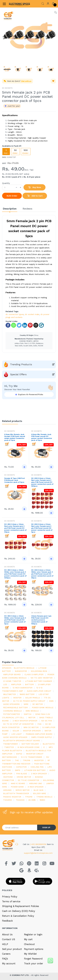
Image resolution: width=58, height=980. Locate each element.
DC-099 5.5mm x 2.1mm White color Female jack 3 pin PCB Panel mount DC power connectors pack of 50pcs (42, 574)
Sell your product (12, 949)
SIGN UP (46, 827)
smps (18, 770)
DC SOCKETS (7, 88)
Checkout (29, 944)
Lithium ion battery (35, 770)
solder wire (40, 793)
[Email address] (20, 827)
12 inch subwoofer (23, 688)
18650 (42, 800)
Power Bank (17, 787)
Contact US (9, 939)
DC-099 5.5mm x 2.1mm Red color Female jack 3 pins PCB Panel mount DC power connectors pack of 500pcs (42, 482)
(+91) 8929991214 (39, 844)
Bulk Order (12, 196)
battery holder (30, 744)
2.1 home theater (12, 681)
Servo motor (23, 790)
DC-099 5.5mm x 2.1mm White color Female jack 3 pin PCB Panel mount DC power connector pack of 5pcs (15, 620)
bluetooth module (24, 668)
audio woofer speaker (15, 737)
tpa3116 (26, 760)
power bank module (43, 707)
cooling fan (37, 767)
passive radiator (12, 797)
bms (51, 701)
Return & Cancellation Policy (18, 916)
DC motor (38, 704)
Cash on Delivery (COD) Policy (19, 911)
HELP (5, 944)
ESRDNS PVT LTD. (21, 975)
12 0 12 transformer (31, 757)
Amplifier (16, 684)
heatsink (8, 777)
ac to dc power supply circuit (29, 701)
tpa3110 (29, 797)
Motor (32, 717)
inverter (39, 760)
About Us (7, 934)
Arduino (7, 790)
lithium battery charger (38, 681)
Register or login (33, 934)
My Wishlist (30, 954)
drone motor (24, 777)
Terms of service (11, 901)
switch (28, 714)
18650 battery (27, 694)
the (17, 760)
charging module (12, 711)
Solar (16, 731)
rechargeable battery (16, 707)
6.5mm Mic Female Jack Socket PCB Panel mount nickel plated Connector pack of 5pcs (15, 437)
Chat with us (26, 81)
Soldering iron (39, 671)
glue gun (38, 790)
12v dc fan (47, 721)
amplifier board (12, 674)
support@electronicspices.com (38, 853)
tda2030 (20, 800)
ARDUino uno (36, 783)
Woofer (17, 698)
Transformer (10, 744)
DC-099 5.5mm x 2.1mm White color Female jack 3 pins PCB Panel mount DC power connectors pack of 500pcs (15, 574)
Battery (29, 684)
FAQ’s (5, 959)
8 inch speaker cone (29, 747)
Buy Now (34, 187)
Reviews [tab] (27, 209)
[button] (43, 3)
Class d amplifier (34, 674)
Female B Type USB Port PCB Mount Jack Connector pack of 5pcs (15, 480)
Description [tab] (10, 209)
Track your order (34, 963)
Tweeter (9, 747)
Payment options (34, 949)
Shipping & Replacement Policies (21, 906)
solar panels (32, 698)
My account (9, 963)
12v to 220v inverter (42, 678)
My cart (28, 939)
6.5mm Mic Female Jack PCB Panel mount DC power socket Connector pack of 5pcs (42, 437)
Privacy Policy (10, 897)
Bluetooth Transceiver (16, 793)
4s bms (32, 800)
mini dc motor (31, 727)
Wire (26, 704)
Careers (6, 954)
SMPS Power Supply (42, 737)
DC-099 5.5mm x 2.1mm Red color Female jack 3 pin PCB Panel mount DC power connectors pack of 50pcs (15, 528)
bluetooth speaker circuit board (22, 741)
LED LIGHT (17, 734)
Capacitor (21, 767)
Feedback (7, 921)
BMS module (32, 711)
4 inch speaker (36, 787)
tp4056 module (44, 797)
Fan (39, 724)
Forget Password (33, 959)
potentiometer (11, 714)
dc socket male (32, 314)
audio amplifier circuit (39, 691)
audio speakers (11, 704)
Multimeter (9, 694)
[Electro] (16, 4)
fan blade (22, 774)
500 (26, 152)
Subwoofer (21, 671)
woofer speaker (32, 731)
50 (15, 152)
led (5, 684)
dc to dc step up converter (18, 724)
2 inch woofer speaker (25, 721)
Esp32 (19, 754)
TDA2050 (8, 800)
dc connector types (15, 314)
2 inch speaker (39, 774)
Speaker (6, 668)
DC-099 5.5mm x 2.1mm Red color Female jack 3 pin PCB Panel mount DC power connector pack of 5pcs (42, 528)
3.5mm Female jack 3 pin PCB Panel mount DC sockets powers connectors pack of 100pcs (41, 620)
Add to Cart (35, 196)
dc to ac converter (28, 780)
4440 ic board (18, 783)
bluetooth (49, 744)
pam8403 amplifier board (39, 734)
